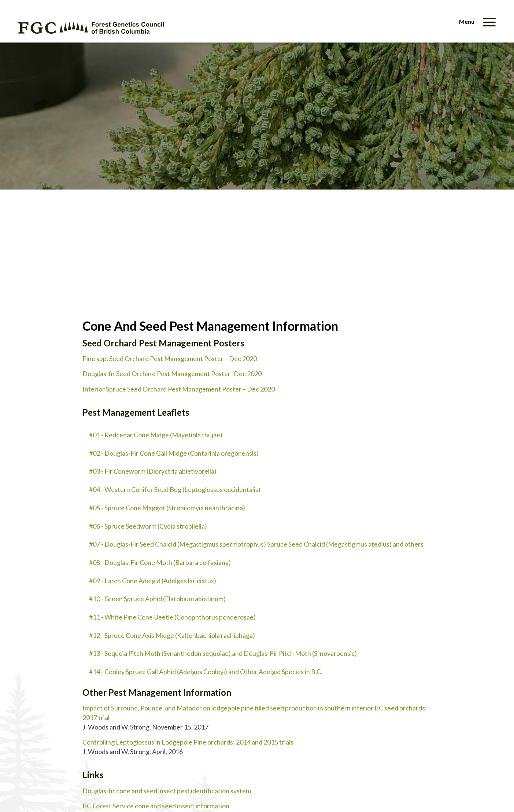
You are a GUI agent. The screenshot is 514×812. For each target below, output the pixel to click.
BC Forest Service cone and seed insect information (156, 806)
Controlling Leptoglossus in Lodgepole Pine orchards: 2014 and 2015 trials (188, 742)
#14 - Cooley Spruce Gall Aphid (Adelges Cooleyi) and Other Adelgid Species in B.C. (206, 672)
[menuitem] (475, 21)
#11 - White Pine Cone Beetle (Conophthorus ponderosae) (172, 617)
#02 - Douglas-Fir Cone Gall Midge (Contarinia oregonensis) (174, 453)
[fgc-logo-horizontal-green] (91, 28)
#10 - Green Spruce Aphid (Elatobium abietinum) (157, 599)
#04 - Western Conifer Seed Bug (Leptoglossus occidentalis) (175, 489)
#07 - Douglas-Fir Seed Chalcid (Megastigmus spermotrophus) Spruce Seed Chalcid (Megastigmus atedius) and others (256, 544)
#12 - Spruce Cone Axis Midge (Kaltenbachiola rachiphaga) (172, 635)
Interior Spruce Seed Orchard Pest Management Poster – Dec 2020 (179, 389)
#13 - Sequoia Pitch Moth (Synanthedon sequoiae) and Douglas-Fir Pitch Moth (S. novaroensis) (223, 653)
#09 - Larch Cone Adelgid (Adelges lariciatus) (153, 581)
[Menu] (475, 21)
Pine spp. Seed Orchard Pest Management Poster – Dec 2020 (170, 359)
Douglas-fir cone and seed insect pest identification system (167, 791)
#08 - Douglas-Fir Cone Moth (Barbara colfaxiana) (160, 562)
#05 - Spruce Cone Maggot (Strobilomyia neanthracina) (167, 508)
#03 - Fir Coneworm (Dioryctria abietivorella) (153, 471)
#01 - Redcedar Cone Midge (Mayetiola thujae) (156, 435)
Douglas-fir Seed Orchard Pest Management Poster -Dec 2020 (172, 374)
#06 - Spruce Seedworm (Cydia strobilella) (148, 526)
